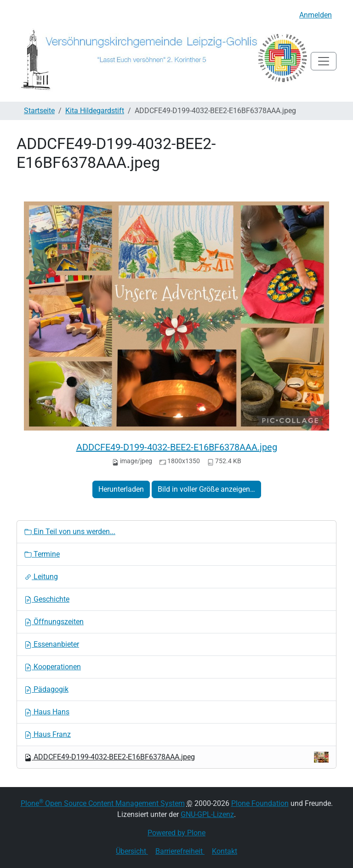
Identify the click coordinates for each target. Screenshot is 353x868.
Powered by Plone (176, 833)
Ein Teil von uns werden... (70, 532)
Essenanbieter (52, 644)
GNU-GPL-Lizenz (207, 814)
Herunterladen (121, 489)
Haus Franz (48, 734)
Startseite (39, 111)
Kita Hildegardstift (95, 111)
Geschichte (47, 599)
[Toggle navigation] (324, 61)
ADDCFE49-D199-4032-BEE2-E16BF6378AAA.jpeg (177, 447)
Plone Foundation (260, 803)
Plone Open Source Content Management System (103, 803)
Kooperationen (53, 667)
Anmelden (316, 15)
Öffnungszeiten (54, 622)
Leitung (41, 577)
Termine (42, 554)
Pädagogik (46, 689)
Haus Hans (47, 712)
